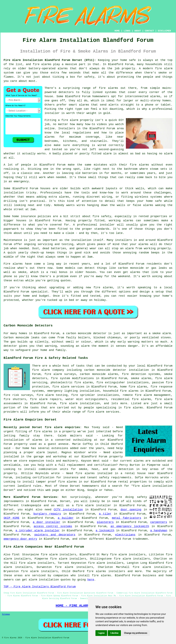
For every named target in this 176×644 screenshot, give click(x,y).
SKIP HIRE (11, 518)
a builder (66, 518)
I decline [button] (114, 633)
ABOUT (138, 31)
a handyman (159, 531)
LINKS (127, 31)
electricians (125, 535)
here (91, 580)
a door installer (46, 522)
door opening (131, 510)
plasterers (105, 522)
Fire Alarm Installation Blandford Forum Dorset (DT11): (50, 60)
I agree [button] (101, 633)
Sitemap (6, 614)
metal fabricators (127, 518)
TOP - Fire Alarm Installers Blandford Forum (40, 587)
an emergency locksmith (130, 526)
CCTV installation (68, 510)
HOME (117, 31)
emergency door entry (20, 539)
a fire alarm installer (91, 505)
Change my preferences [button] (136, 633)
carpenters (159, 522)
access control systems (53, 526)
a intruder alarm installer (38, 531)
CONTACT (149, 31)
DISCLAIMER (164, 31)
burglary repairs (47, 514)
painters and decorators (55, 535)
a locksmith (105, 531)
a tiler (105, 514)
